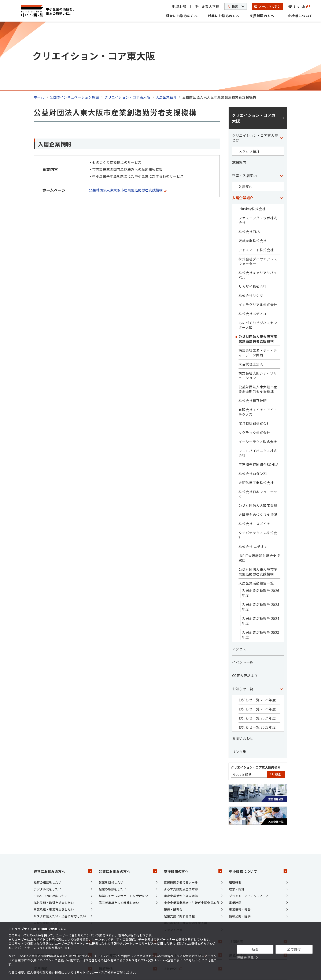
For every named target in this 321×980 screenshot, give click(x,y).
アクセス (239, 584)
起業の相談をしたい (113, 824)
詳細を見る (245, 957)
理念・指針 (237, 824)
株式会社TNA (249, 166)
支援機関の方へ (262, 16)
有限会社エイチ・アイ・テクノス (258, 347)
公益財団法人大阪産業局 (258, 440)
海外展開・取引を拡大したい (54, 837)
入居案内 (246, 121)
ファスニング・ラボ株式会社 (258, 155)
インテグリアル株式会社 (258, 239)
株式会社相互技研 (253, 335)
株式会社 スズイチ (254, 458)
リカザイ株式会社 (253, 221)
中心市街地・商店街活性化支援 (186, 858)
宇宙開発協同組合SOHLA (258, 399)
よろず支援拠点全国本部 (181, 824)
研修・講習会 (173, 844)
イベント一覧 (243, 597)
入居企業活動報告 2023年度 (261, 570)
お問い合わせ (243, 673)
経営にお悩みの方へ (182, 16)
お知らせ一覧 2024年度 (257, 653)
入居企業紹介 (166, 32)
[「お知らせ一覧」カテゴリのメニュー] (281, 624)
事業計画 (235, 837)
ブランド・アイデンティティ (249, 831)
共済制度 (258, 876)
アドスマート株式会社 (256, 185)
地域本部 (179, 6)
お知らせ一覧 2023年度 (257, 662)
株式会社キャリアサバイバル (258, 210)
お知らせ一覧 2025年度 (257, 644)
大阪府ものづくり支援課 (258, 449)
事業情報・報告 (240, 844)
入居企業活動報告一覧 (256, 518)
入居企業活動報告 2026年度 (261, 528)
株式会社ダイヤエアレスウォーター (258, 196)
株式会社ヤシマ (251, 230)
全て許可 (294, 949)
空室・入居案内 (244, 110)
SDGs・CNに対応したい (51, 831)
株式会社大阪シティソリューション (258, 310)
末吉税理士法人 (251, 299)
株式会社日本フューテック (258, 429)
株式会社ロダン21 (253, 408)
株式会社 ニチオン (253, 481)
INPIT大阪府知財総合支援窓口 (259, 493)
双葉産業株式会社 (253, 176)
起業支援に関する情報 (179, 851)
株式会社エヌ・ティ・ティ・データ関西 (258, 287)
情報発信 (128, 903)
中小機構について (298, 16)
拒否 (255, 949)
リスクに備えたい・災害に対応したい (60, 851)
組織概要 (235, 817)
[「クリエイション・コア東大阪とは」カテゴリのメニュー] (281, 73)
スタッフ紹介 (249, 86)
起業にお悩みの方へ (224, 16)
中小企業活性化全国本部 (181, 831)
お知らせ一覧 (243, 624)
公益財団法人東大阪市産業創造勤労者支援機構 (128, 125)
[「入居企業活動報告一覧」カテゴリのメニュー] (278, 518)
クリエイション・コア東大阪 (127, 32)
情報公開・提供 (240, 851)
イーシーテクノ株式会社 (258, 376)
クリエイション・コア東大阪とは (255, 73)
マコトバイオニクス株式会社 (258, 388)
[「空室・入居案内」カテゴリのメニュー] (281, 110)
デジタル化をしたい (48, 824)
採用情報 (63, 903)
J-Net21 (193, 903)
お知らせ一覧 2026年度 (257, 635)
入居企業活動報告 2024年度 (261, 556)
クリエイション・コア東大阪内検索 (256, 702)
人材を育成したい (46, 858)
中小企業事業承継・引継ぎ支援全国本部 (192, 837)
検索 (276, 709)
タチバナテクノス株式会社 (258, 470)
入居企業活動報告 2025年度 (261, 542)
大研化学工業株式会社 (256, 417)
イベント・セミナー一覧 (193, 890)
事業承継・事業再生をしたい (54, 844)
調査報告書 (258, 890)
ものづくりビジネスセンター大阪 (258, 260)
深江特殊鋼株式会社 (254, 358)
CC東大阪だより (245, 610)
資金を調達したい (46, 865)
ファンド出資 (173, 865)
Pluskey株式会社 (252, 144)
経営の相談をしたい (48, 817)
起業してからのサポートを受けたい (123, 831)
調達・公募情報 (63, 876)
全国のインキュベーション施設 (74, 32)
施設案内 (239, 97)
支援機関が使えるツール (181, 817)
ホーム (39, 32)
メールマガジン (128, 890)
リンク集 (239, 686)
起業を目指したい (111, 817)
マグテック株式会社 (254, 367)
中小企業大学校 (207, 6)
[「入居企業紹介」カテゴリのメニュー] (281, 133)
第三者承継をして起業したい (119, 837)
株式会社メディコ (252, 248)
